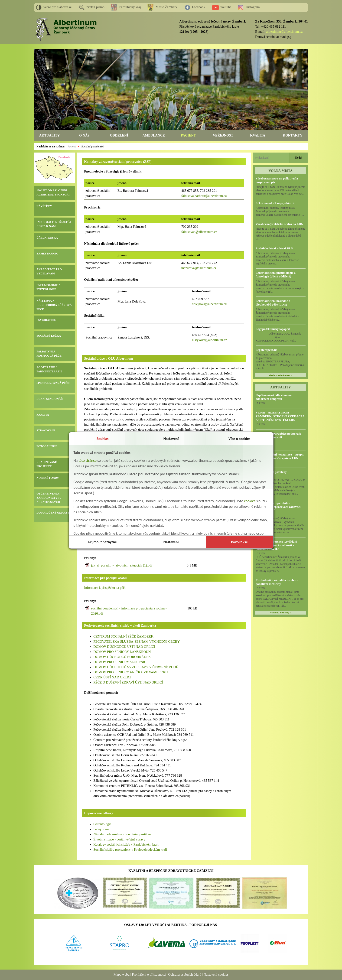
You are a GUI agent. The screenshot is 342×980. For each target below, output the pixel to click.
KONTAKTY (293, 135)
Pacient (72, 147)
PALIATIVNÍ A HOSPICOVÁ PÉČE (49, 354)
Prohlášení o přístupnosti (149, 974)
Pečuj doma (101, 829)
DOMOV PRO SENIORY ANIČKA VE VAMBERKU (130, 672)
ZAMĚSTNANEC (47, 254)
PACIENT (188, 135)
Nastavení (171, 439)
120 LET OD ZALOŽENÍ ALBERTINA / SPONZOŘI (53, 192)
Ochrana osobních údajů (185, 974)
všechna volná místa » (281, 375)
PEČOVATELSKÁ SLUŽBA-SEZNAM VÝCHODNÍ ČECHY (137, 641)
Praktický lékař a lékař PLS (274, 248)
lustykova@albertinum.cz (210, 340)
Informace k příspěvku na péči (105, 588)
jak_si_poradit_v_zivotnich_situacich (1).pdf (122, 565)
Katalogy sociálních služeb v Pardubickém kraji (126, 844)
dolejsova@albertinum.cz (209, 304)
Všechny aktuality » (280, 613)
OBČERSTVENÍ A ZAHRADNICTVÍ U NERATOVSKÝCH (49, 498)
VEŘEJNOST (223, 135)
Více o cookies (239, 439)
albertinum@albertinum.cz (285, 32)
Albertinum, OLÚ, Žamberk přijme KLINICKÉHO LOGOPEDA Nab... (280, 337)
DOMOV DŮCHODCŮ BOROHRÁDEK (122, 657)
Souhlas (103, 439)
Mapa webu (122, 974)
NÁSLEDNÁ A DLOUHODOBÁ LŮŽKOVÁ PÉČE (54, 305)
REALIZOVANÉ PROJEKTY (47, 464)
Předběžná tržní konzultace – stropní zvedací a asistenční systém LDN (280, 456)
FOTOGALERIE (47, 446)
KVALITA (258, 135)
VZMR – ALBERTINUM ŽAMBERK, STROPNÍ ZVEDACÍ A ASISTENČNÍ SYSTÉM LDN (280, 416)
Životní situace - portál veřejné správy (119, 839)
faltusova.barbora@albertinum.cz (204, 196)
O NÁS (84, 135)
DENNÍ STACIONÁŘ (50, 399)
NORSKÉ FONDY (48, 478)
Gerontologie (102, 824)
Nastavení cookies (216, 974)
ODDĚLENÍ (119, 135)
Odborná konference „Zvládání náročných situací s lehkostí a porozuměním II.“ (276, 545)
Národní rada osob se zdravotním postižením (124, 834)
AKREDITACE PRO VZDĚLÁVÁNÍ (49, 271)
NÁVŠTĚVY (44, 206)
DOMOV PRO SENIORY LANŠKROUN (122, 652)
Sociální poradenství (93, 147)
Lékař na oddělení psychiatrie (275, 203)
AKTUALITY (50, 135)
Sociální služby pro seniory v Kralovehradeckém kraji (130, 850)
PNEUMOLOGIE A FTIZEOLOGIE (48, 287)
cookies (250, 501)
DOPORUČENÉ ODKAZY (53, 513)
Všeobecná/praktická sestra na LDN (279, 224)
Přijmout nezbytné (103, 542)
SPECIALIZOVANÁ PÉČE (53, 383)
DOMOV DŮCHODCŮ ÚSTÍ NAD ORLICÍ (124, 647)
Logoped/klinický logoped (273, 329)
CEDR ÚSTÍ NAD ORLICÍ (112, 677)
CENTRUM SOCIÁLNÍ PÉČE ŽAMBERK (124, 636)
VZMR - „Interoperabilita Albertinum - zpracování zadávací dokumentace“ (278, 507)
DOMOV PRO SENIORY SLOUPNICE (121, 662)
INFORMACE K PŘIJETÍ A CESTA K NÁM (54, 224)
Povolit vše (239, 542)
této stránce (88, 461)
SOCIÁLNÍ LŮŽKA (49, 336)
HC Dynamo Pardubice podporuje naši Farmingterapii (278, 435)
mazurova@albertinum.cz (199, 268)
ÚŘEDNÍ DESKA (47, 238)
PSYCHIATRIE (46, 320)
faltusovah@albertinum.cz (199, 232)
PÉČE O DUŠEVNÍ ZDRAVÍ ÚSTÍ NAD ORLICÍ (128, 682)
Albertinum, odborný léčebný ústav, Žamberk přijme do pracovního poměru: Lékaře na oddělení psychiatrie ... (280, 211)
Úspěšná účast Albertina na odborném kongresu (274, 397)
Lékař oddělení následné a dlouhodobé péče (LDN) (273, 303)
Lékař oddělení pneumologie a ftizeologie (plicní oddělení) (276, 275)
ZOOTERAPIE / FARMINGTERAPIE (49, 369)
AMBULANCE (154, 135)
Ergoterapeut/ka (267, 350)
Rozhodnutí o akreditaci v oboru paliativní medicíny (277, 582)
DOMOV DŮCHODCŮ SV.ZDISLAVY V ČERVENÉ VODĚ (136, 667)
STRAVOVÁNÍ (46, 430)
